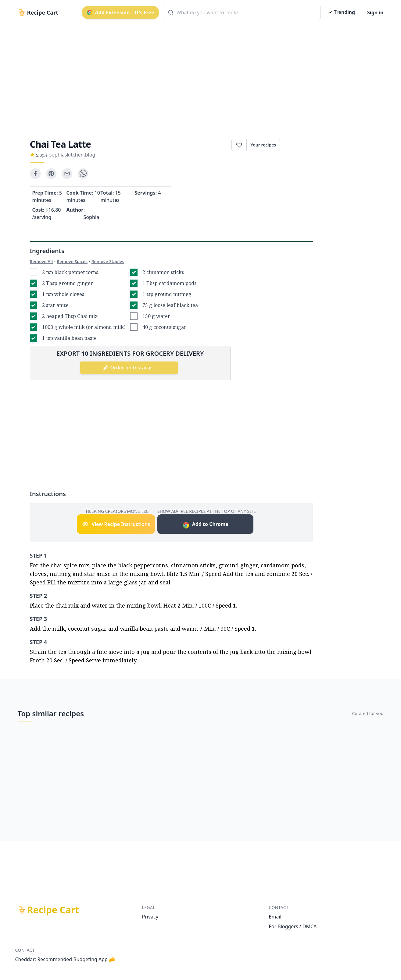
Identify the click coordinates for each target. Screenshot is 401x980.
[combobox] (242, 12)
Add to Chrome (205, 525)
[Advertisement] (198, 77)
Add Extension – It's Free (120, 12)
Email (275, 917)
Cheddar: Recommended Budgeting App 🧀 (65, 959)
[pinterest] (51, 174)
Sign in (375, 12)
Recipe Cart (53, 910)
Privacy (150, 917)
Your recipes (263, 145)
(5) (44, 155)
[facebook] (35, 174)
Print (296, 145)
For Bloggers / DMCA (293, 926)
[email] (67, 174)
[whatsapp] (83, 174)
